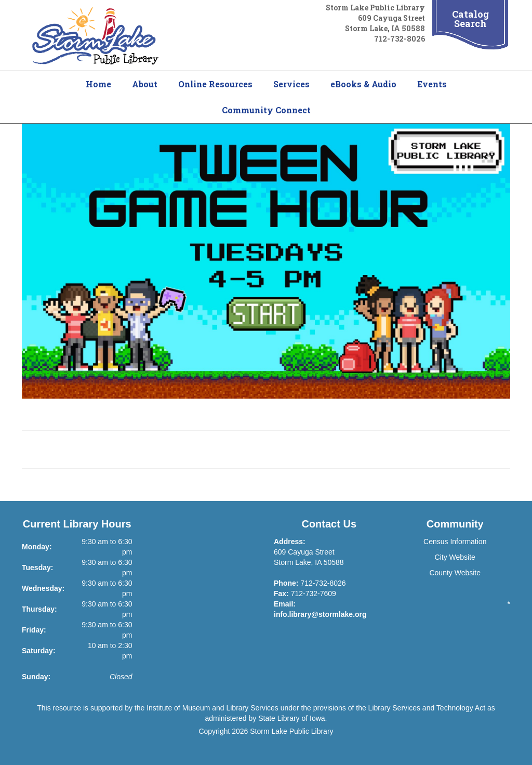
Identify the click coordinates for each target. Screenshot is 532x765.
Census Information (455, 542)
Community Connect (266, 110)
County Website (455, 573)
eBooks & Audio (363, 84)
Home (98, 84)
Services (291, 84)
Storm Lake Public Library (291, 731)
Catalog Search (470, 19)
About (145, 84)
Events (432, 84)
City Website (455, 557)
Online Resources (215, 84)
